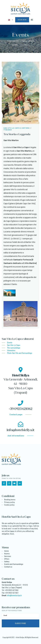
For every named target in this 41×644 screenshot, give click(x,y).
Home (15, 45)
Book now (22, 20)
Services (8, 556)
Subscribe (21, 623)
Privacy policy (10, 502)
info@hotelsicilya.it (14, 595)
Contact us (8, 567)
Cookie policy (9, 505)
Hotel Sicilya (20, 637)
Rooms (7, 554)
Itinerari (8, 130)
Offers (7, 559)
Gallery (7, 562)
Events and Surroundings (14, 564)
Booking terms (10, 500)
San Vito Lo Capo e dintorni (17, 128)
